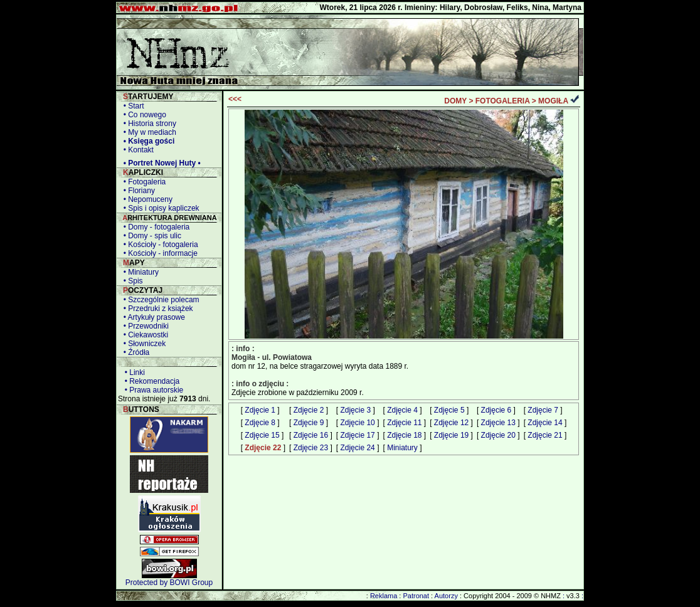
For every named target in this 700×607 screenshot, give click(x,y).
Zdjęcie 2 (309, 410)
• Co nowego (143, 115)
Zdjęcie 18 (404, 435)
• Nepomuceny (146, 199)
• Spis (131, 281)
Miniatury (402, 448)
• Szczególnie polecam (159, 300)
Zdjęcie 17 (357, 435)
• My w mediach (148, 132)
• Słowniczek (142, 344)
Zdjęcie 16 (311, 435)
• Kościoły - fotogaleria (159, 245)
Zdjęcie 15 (262, 435)
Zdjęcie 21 (545, 435)
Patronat (416, 596)
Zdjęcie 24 (357, 448)
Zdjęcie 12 (451, 423)
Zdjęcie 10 (357, 423)
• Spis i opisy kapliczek (159, 208)
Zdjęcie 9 (309, 423)
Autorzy (446, 596)
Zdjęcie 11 (404, 423)
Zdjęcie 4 (402, 410)
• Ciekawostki (144, 335)
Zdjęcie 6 (496, 410)
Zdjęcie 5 (449, 410)
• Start (132, 106)
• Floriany (137, 191)
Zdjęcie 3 (355, 410)
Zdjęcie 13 (498, 423)
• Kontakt (136, 150)
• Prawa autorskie (152, 390)
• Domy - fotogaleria (154, 227)
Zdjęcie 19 (451, 435)
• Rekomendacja (150, 381)
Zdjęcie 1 (260, 410)
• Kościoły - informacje (158, 253)
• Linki (133, 372)
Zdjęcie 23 (311, 448)
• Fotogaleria (142, 182)
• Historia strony (148, 124)
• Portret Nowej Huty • (160, 163)
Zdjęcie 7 (543, 410)
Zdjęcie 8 (260, 423)
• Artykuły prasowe (152, 317)
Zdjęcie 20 (498, 435)
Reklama (384, 596)
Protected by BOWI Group (169, 583)
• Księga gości (147, 141)
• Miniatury (139, 272)
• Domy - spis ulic (150, 236)
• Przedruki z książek (156, 309)
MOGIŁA (553, 101)
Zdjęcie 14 (545, 423)
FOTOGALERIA (503, 101)
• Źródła (134, 352)
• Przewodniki (144, 326)
